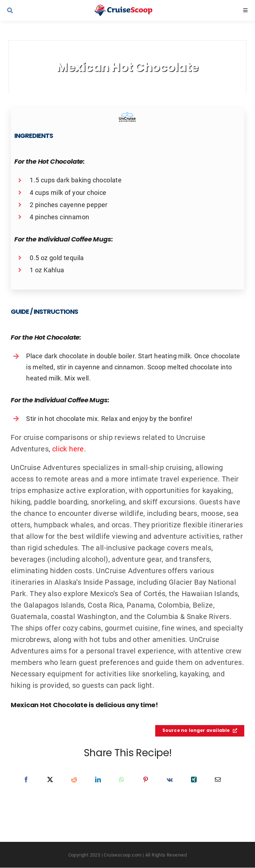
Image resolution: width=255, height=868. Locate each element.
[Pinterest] (146, 780)
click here (68, 449)
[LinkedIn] (98, 780)
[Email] (218, 780)
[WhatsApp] (122, 780)
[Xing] (194, 780)
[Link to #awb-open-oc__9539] (31, 10)
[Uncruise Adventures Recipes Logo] (127, 115)
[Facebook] (26, 780)
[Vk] (170, 780)
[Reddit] (74, 780)
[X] (50, 780)
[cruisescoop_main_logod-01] (131, 8)
